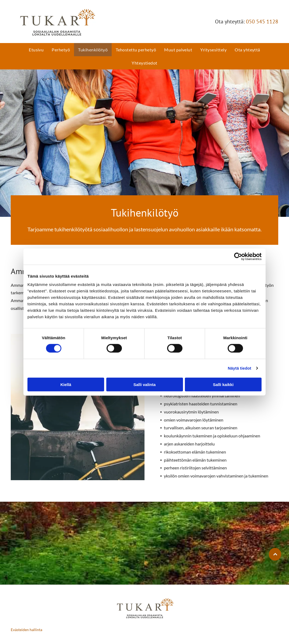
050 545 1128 (262, 22)
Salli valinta (145, 384)
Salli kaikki (223, 384)
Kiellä (66, 384)
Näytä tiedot (240, 368)
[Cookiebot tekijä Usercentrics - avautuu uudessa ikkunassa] (238, 256)
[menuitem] (36, 50)
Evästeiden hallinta (27, 630)
